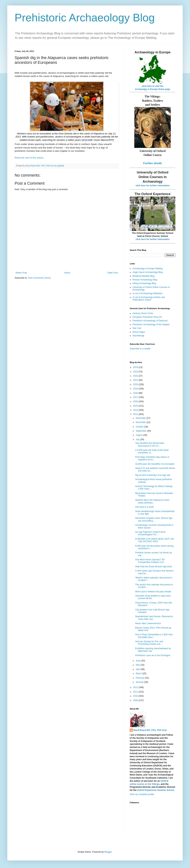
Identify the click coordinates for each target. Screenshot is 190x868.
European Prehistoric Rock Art (147, 317)
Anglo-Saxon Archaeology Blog (148, 272)
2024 (136, 367)
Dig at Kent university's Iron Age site (153, 475)
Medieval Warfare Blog (144, 276)
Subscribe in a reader (140, 349)
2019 (136, 389)
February (140, 678)
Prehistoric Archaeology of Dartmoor (150, 321)
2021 (136, 380)
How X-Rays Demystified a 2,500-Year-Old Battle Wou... (154, 636)
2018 (136, 393)
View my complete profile (142, 794)
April (138, 669)
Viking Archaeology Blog (144, 283)
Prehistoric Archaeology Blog (85, 18)
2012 (136, 687)
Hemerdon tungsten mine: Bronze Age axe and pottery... (154, 519)
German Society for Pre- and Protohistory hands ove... (149, 643)
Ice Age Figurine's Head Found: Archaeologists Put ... (151, 533)
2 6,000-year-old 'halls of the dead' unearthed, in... (152, 451)
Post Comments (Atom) (39, 278)
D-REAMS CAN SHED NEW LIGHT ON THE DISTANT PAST (155, 540)
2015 (136, 406)
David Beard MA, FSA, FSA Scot (150, 730)
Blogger (108, 852)
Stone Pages (139, 332)
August (139, 435)
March (139, 673)
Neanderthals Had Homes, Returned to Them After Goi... (154, 618)
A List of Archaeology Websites (148, 293)
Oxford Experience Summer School (156, 790)
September (141, 431)
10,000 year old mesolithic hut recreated (155, 464)
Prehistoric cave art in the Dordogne (153, 655)
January (140, 682)
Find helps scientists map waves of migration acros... (152, 458)
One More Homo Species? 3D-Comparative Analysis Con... (150, 561)
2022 (136, 376)
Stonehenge (138, 336)
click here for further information (153, 186)
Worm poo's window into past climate (153, 592)
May (138, 665)
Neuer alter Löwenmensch (148, 623)
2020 (136, 384)
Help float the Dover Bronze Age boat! (154, 567)
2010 (136, 696)
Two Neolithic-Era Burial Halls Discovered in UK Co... (150, 444)
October (140, 427)
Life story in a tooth (144, 507)
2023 (136, 372)
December (141, 418)
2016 (136, 401)
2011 (136, 692)
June (138, 661)
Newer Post (21, 273)
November (141, 422)
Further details (153, 163)
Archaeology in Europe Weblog (148, 269)
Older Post (113, 273)
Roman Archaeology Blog (145, 280)
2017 (136, 397)
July (138, 439)
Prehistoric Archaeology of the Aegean (151, 324)
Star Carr (137, 328)
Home (67, 273)
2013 (136, 414)
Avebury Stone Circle (143, 313)
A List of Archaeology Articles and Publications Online (149, 299)
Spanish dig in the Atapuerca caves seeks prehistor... (152, 501)
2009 (136, 700)
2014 (136, 410)
